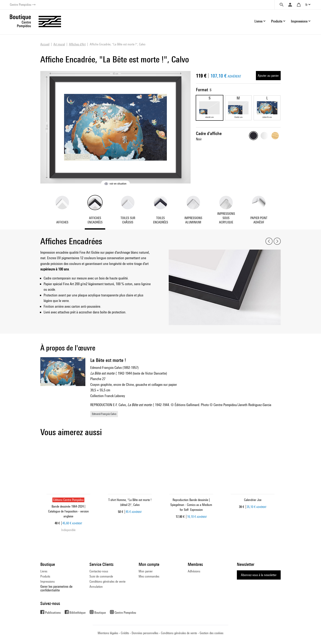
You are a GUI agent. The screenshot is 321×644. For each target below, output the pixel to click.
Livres (44, 571)
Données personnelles (145, 633)
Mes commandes (149, 576)
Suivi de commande (101, 576)
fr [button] (306, 5)
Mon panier (146, 571)
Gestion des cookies (211, 633)
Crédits (125, 633)
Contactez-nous (99, 571)
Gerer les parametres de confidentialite (56, 588)
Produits (45, 576)
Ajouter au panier (268, 76)
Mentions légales (108, 633)
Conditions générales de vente (107, 582)
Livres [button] (258, 21)
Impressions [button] (299, 21)
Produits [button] (277, 21)
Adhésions (194, 571)
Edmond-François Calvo (104, 414)
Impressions (47, 582)
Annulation (96, 587)
